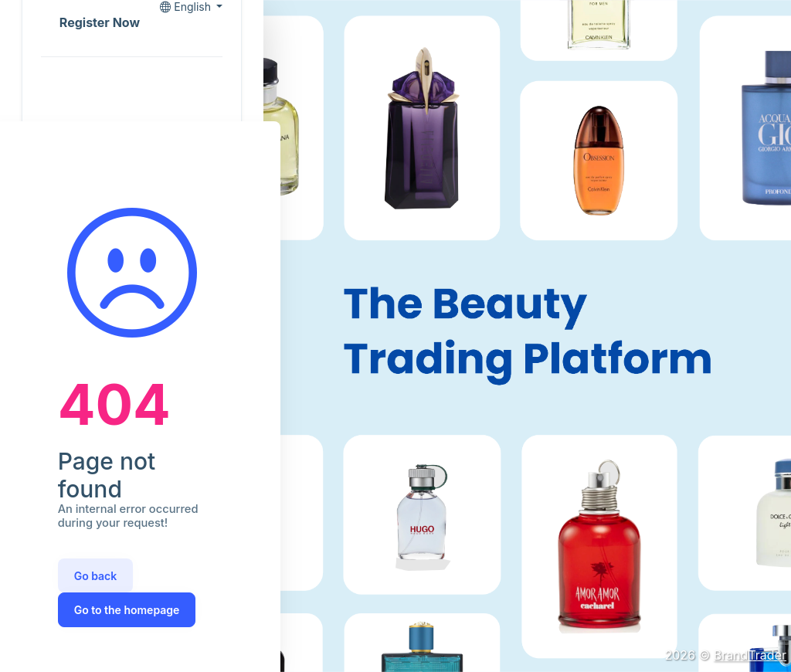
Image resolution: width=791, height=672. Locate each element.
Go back (96, 576)
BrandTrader (750, 655)
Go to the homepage (127, 610)
